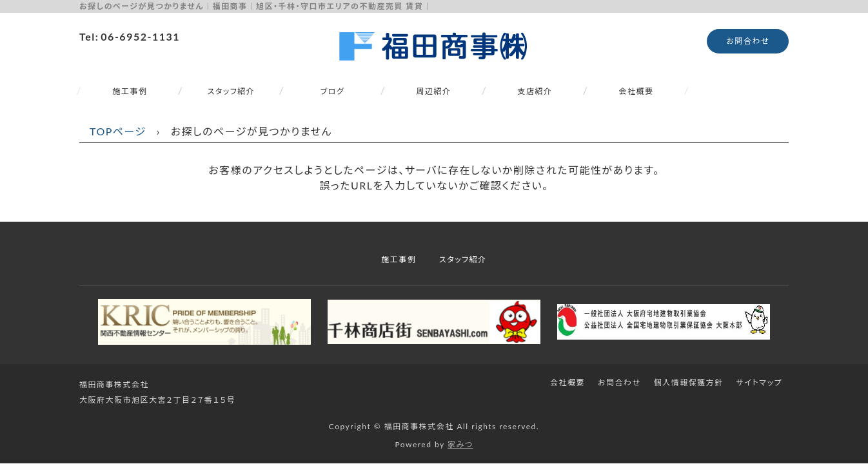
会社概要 (636, 91)
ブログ (333, 91)
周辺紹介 (433, 91)
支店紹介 (535, 91)
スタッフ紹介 (232, 91)
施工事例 (130, 91)
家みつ (460, 444)
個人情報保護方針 (689, 382)
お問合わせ (748, 41)
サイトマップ (759, 382)
